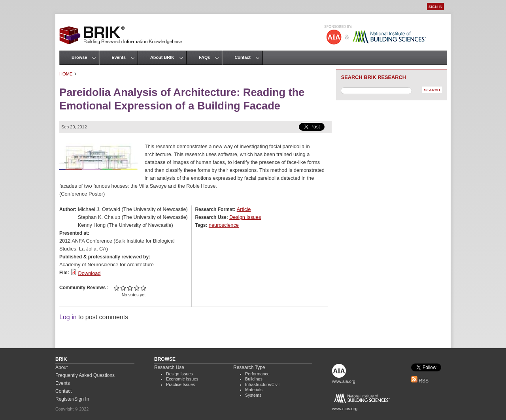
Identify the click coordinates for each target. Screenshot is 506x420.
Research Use (169, 367)
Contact (242, 57)
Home (66, 74)
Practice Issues (180, 384)
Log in (68, 317)
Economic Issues (182, 379)
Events (119, 57)
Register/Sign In (72, 399)
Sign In (435, 7)
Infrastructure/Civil (262, 384)
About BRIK (162, 57)
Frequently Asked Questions (85, 375)
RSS (420, 381)
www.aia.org (344, 381)
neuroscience (224, 225)
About (61, 367)
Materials (254, 390)
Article (244, 209)
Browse (79, 57)
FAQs (204, 57)
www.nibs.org (345, 409)
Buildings (254, 379)
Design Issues (245, 217)
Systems (253, 395)
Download (90, 273)
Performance (257, 374)
